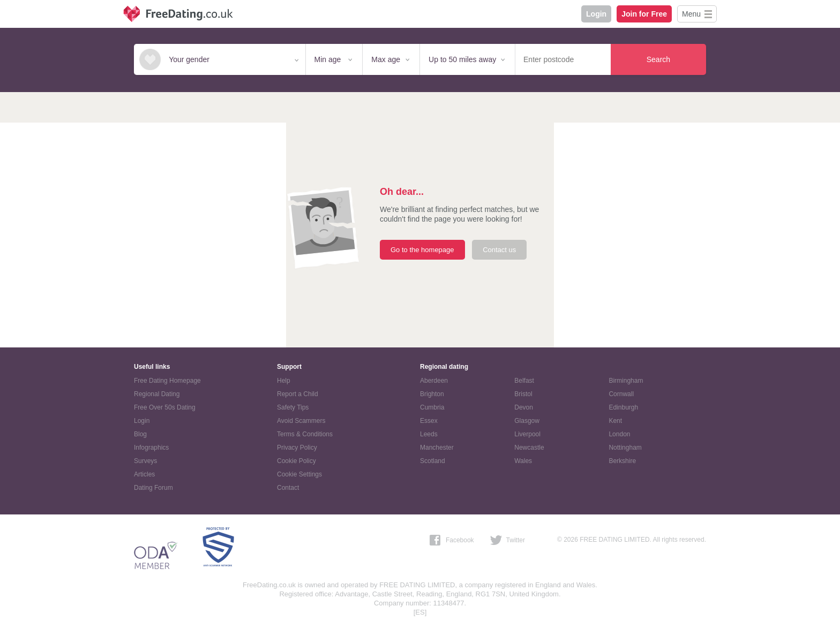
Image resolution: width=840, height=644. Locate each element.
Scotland (433, 461)
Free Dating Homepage (167, 381)
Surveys (145, 461)
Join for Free (644, 14)
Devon (524, 407)
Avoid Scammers (301, 421)
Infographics (151, 448)
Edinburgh (623, 407)
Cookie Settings (299, 474)
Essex (429, 421)
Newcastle (529, 448)
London (619, 434)
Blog (140, 434)
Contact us (499, 250)
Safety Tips (293, 407)
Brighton (432, 394)
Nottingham (625, 448)
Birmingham (626, 381)
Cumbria (432, 407)
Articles (144, 474)
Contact (288, 488)
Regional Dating (157, 394)
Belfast (524, 381)
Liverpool (527, 434)
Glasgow (527, 421)
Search (658, 59)
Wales (523, 461)
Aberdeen (434, 381)
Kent (615, 421)
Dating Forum (153, 488)
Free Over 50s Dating (165, 407)
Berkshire (622, 461)
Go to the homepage (422, 250)
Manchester (437, 448)
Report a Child (298, 394)
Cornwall (621, 394)
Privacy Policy (297, 448)
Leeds (429, 434)
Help (284, 381)
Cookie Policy (297, 461)
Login (596, 14)
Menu (691, 14)
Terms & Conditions (305, 434)
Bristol (523, 394)
